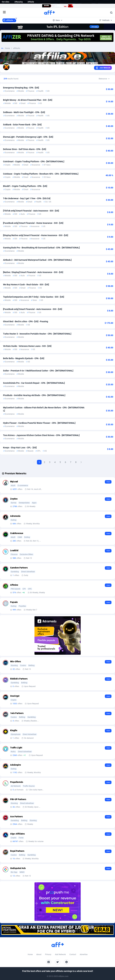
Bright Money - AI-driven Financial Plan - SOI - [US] (28, 100)
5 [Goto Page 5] (60, 462)
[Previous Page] (34, 462)
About (39, 954)
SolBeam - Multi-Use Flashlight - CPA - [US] (24, 112)
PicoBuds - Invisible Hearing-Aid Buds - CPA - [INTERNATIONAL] (34, 395)
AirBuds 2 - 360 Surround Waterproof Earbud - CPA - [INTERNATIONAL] (37, 260)
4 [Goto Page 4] (55, 462)
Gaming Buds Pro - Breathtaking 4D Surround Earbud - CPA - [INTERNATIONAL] (41, 248)
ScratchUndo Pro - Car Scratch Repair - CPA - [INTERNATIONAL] (34, 383)
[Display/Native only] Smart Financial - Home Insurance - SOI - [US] (36, 235)
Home (7, 48)
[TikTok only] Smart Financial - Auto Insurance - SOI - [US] (31, 211)
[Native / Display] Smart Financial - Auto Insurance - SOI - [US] (33, 272)
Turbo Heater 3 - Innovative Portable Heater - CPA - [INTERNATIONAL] (37, 334)
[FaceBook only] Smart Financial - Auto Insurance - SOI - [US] (33, 309)
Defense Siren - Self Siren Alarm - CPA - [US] (25, 149)
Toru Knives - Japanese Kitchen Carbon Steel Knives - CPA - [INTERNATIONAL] (41, 435)
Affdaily (31, 2)
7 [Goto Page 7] (71, 462)
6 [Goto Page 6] (65, 462)
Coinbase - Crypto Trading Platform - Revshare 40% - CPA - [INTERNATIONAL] (41, 174)
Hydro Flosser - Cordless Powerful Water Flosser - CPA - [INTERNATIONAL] (39, 423)
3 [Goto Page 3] (50, 462)
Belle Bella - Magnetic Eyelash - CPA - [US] (24, 358)
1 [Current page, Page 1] (39, 462)
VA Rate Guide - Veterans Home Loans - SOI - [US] (27, 346)
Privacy (48, 954)
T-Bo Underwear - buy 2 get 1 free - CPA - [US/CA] (27, 198)
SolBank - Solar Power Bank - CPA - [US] (22, 125)
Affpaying (19, 2)
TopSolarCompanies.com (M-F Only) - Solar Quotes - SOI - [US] (34, 297)
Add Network (60, 954)
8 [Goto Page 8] (76, 462)
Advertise (84, 954)
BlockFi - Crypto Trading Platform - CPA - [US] (25, 186)
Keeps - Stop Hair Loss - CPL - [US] (20, 448)
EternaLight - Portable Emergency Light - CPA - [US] (28, 137)
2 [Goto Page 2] (44, 462)
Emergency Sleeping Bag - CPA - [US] (21, 88)
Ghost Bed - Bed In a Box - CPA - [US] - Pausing (26, 321)
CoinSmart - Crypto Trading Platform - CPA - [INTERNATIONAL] (34, 161)
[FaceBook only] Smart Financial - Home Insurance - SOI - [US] (33, 223)
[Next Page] (81, 462)
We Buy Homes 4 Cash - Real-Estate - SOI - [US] (26, 285)
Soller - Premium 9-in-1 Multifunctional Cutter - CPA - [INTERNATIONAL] (38, 371)
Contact (73, 954)
